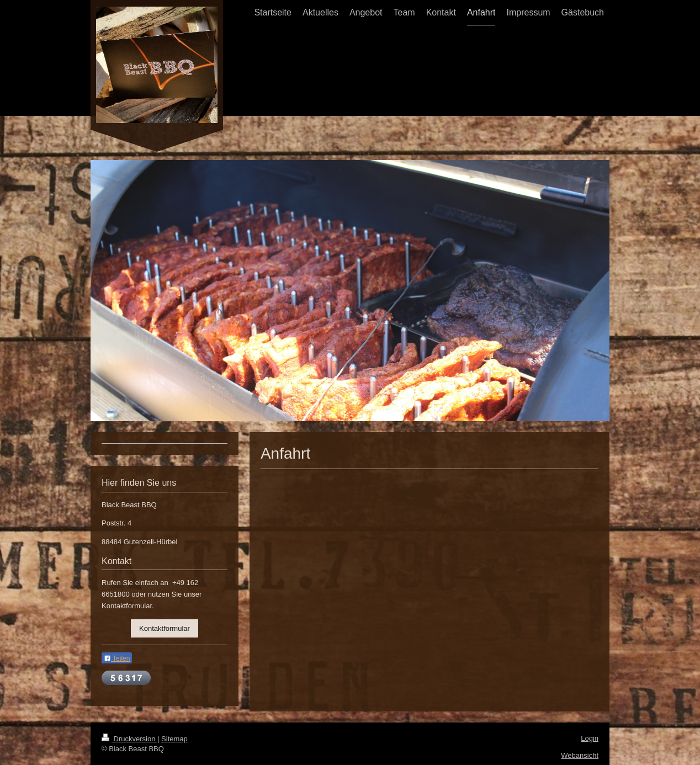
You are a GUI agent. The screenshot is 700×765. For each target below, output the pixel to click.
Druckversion (129, 739)
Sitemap (174, 739)
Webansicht (580, 755)
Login (590, 738)
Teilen (117, 658)
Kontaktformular (165, 628)
